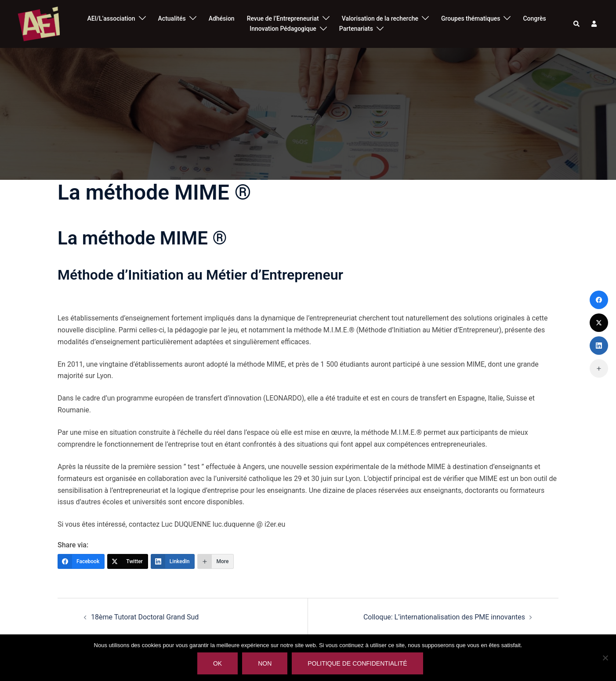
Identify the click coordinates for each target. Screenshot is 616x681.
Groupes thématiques (471, 18)
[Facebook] (81, 561)
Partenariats (356, 29)
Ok (217, 663)
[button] (577, 24)
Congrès (534, 18)
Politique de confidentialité (357, 663)
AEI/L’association (111, 18)
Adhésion (222, 18)
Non (265, 663)
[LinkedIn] (173, 561)
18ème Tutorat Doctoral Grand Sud (145, 617)
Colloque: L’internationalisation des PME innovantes (444, 617)
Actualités (172, 18)
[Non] (605, 658)
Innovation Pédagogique (283, 29)
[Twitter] (128, 561)
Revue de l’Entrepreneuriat (283, 18)
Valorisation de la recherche (380, 18)
